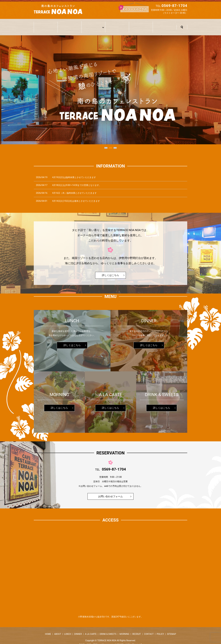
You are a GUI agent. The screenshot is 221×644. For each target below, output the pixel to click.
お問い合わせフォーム (110, 491)
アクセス (117, 25)
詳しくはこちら (110, 270)
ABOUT (58, 629)
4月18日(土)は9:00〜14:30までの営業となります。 (77, 180)
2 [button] (110, 143)
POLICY (160, 629)
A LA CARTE (91, 629)
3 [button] (115, 143)
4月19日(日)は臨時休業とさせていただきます (74, 172)
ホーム (46, 25)
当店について (70, 25)
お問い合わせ (165, 25)
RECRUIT (137, 629)
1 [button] (106, 143)
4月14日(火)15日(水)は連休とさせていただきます (76, 196)
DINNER (78, 629)
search (182, 25)
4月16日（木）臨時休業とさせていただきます (74, 188)
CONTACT (149, 629)
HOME (48, 629)
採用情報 (141, 25)
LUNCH (68, 629)
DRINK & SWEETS (108, 629)
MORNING (124, 629)
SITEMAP (172, 629)
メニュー (92, 25)
